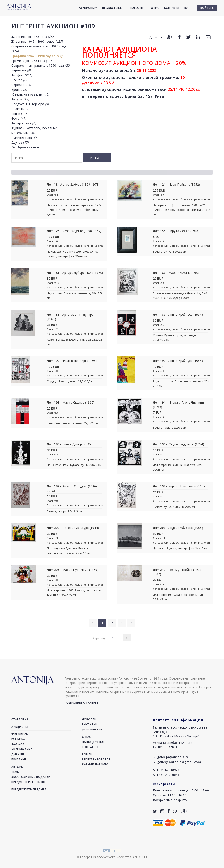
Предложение (113, 8)
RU (187, 8)
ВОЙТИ (207, 8)
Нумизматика (24, 138)
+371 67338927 (166, 770)
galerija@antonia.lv (171, 757)
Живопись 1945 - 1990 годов (37, 41)
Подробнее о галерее (81, 703)
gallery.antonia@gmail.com (177, 762)
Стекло (19, 80)
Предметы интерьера (30, 104)
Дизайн (18, 754)
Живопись (20, 734)
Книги (20, 114)
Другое (20, 142)
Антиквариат (22, 749)
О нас (155, 8)
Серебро (21, 85)
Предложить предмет (29, 789)
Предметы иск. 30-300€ (29, 782)
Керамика (21, 70)
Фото (19, 118)
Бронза (19, 90)
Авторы (17, 767)
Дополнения (92, 729)
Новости (138, 8)
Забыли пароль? (95, 764)
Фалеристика (24, 123)
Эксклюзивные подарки (31, 777)
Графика (18, 739)
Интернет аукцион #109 (53, 26)
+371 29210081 (166, 775)
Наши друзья (93, 742)
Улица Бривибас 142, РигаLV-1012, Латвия (173, 745)
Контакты (172, 8)
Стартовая (20, 719)
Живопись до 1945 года (32, 37)
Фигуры (20, 99)
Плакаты (20, 109)
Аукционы (88, 8)
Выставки (90, 724)
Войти (87, 754)
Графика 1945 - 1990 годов (37, 56)
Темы (16, 772)
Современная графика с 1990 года (41, 65)
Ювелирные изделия (30, 94)
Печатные (19, 759)
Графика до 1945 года (31, 61)
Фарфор (22, 75)
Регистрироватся (96, 759)
